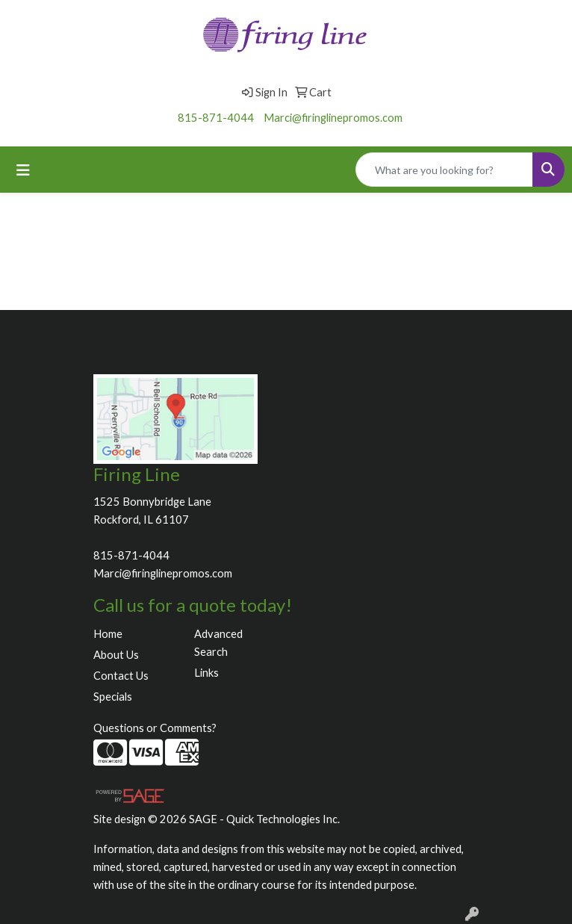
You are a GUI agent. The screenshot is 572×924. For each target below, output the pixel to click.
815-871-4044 (216, 118)
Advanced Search (218, 643)
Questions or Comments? (155, 728)
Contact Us (121, 676)
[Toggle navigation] (23, 170)
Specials (113, 697)
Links (206, 673)
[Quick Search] (444, 170)
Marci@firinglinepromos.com (333, 118)
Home (108, 634)
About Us (116, 655)
